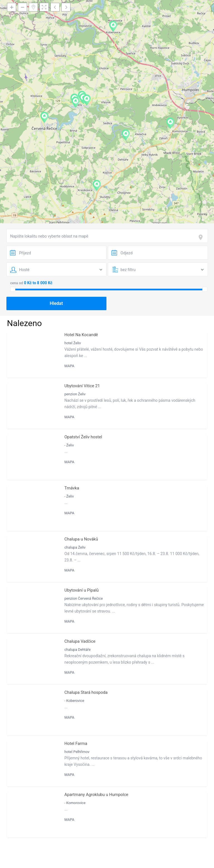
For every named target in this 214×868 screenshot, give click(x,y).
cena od (17, 283)
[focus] (202, 237)
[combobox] (107, 236)
